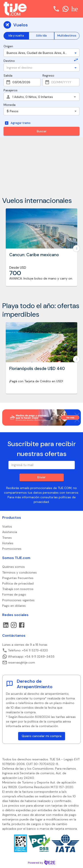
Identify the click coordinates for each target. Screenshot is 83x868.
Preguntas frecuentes (18, 578)
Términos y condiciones (19, 572)
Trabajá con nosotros (18, 589)
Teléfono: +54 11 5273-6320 (25, 650)
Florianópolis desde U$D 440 (37, 369)
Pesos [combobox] (13, 111)
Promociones (12, 549)
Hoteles (8, 543)
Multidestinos (67, 36)
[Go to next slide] (76, 248)
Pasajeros (11, 90)
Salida (8, 75)
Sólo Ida (41, 36)
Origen (8, 46)
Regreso (48, 75)
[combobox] (38, 53)
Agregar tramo (17, 123)
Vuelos (7, 526)
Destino (9, 61)
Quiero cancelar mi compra (42, 736)
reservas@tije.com (19, 662)
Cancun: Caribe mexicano (34, 255)
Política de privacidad (18, 583)
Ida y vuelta (16, 36)
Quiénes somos (14, 567)
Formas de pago (14, 594)
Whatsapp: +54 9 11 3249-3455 (28, 657)
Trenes (7, 538)
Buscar (42, 131)
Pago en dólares (14, 606)
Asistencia (10, 532)
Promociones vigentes (18, 600)
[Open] (75, 53)
